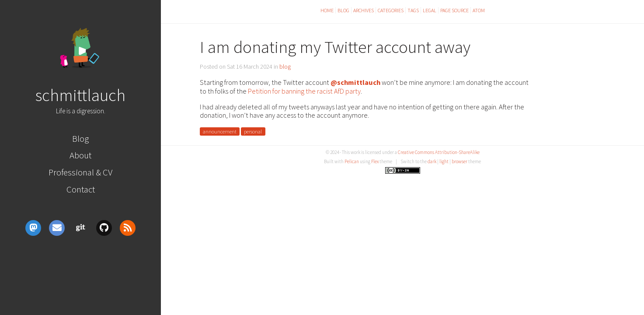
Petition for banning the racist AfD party (304, 91)
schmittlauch (80, 95)
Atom (479, 10)
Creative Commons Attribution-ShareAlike (439, 152)
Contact (81, 189)
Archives (364, 10)
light (444, 161)
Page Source (454, 10)
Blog (80, 138)
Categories (391, 10)
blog (285, 66)
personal (253, 131)
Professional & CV (80, 172)
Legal (430, 10)
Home (327, 10)
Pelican (352, 161)
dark (432, 161)
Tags (413, 10)
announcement (220, 131)
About (80, 155)
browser (460, 161)
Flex (375, 161)
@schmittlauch (355, 82)
